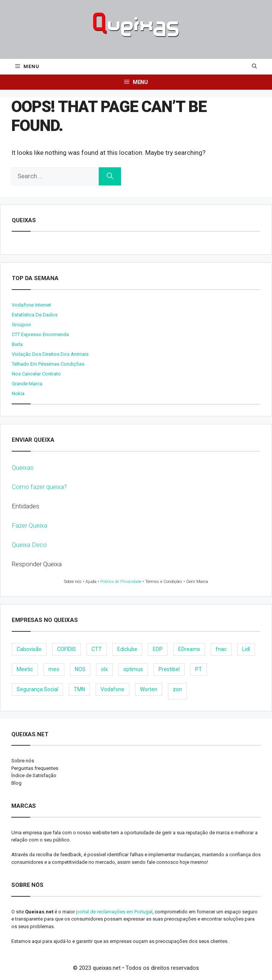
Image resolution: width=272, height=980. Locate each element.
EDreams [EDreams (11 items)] (189, 649)
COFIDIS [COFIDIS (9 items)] (67, 649)
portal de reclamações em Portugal (114, 912)
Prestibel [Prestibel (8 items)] (169, 669)
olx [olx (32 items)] (104, 669)
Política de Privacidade (121, 582)
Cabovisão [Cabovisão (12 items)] (29, 649)
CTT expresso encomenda (40, 334)
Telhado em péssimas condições (48, 364)
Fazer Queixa (30, 525)
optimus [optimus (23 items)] (133, 669)
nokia (18, 393)
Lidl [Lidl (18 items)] (246, 649)
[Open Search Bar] (254, 67)
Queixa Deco (29, 545)
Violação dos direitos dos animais (50, 354)
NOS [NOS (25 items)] (80, 669)
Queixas (23, 467)
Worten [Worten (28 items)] (149, 689)
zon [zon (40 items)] (177, 689)
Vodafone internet (31, 305)
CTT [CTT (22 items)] (97, 649)
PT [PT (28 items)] (199, 669)
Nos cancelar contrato (36, 374)
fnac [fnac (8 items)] (221, 649)
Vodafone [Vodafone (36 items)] (113, 689)
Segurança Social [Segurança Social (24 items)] (37, 689)
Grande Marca (27, 384)
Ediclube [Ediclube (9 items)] (127, 649)
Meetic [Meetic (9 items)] (25, 669)
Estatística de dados (35, 315)
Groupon (21, 325)
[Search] (110, 176)
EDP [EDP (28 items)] (158, 649)
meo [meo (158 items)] (54, 669)
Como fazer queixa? (39, 487)
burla (17, 344)
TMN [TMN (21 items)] (79, 689)
